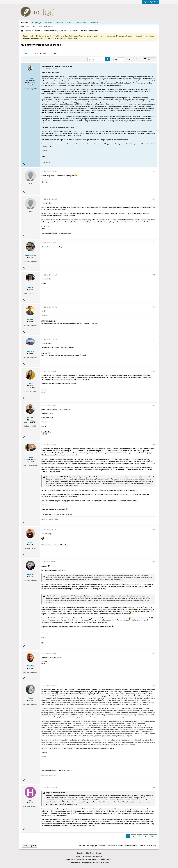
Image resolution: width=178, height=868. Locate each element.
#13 (154, 654)
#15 (154, 788)
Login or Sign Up (151, 2)
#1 (154, 66)
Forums (24, 23)
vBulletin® (88, 856)
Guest (53, 233)
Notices (48, 23)
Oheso (53, 770)
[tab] (26, 53)
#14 (154, 686)
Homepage (36, 23)
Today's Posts (37, 26)
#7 (154, 339)
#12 (154, 562)
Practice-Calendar (64, 23)
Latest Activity (40, 53)
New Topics (25, 26)
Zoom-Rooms (81, 23)
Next (153, 836)
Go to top (152, 846)
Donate (94, 23)
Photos (54, 53)
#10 (154, 445)
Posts (26, 53)
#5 (154, 275)
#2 (154, 171)
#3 (154, 199)
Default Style (29, 846)
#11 (154, 530)
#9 (154, 405)
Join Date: (26, 89)
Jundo (54, 514)
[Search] (99, 59)
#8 (154, 371)
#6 (154, 307)
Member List (49, 26)
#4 (154, 243)
